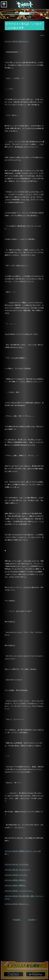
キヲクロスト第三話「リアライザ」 (16, 875)
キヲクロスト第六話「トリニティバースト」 (19, 891)
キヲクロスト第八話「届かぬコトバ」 (17, 41)
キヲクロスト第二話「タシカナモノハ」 (18, 870)
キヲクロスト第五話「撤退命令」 (15, 885)
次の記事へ (32, 920)
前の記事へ (17, 920)
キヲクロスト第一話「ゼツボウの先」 (17, 864)
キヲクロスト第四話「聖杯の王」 (15, 880)
